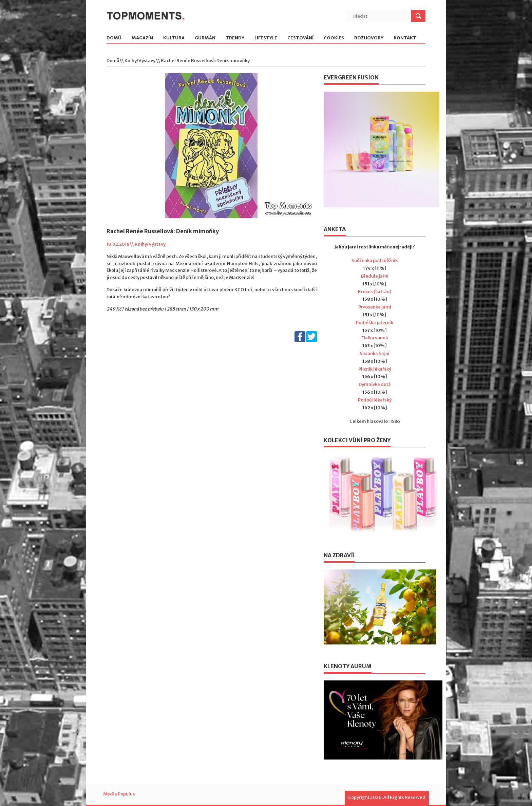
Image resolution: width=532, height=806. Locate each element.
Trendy (235, 38)
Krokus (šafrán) (375, 292)
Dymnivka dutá (375, 384)
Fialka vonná (375, 338)
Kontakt (405, 38)
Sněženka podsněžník (375, 260)
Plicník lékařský (375, 369)
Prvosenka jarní (375, 307)
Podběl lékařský (375, 400)
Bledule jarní (375, 276)
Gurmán (205, 38)
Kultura (174, 38)
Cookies (334, 38)
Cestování (300, 38)
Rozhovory (369, 38)
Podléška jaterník (375, 323)
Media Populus (119, 794)
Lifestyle (266, 38)
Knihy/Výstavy (140, 61)
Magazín (142, 38)
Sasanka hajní (375, 353)
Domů (114, 38)
